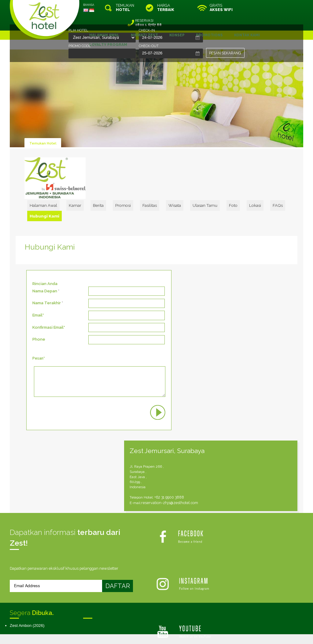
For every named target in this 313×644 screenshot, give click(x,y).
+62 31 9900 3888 (232, 301)
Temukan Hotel (44, 128)
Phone (39, 312)
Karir (205, 551)
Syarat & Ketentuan (120, 551)
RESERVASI (277, 8)
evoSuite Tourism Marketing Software (137, 633)
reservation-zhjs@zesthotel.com (231, 306)
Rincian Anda (45, 256)
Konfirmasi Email (48, 300)
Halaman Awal (76, 187)
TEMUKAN (125, 8)
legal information (159, 628)
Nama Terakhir (47, 276)
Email (37, 288)
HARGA (166, 8)
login (180, 628)
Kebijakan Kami (158, 551)
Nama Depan (45, 264)
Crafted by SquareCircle (191, 633)
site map (136, 628)
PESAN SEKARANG (225, 53)
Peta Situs (186, 551)
